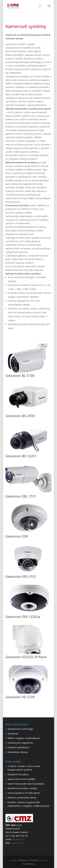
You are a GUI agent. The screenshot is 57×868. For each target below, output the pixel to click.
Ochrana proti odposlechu (20, 743)
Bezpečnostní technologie (20, 729)
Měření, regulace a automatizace (24, 738)
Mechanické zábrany (18, 752)
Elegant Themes (29, 860)
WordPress (29, 864)
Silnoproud (13, 734)
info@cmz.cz (18, 839)
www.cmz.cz (17, 843)
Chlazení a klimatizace (18, 747)
